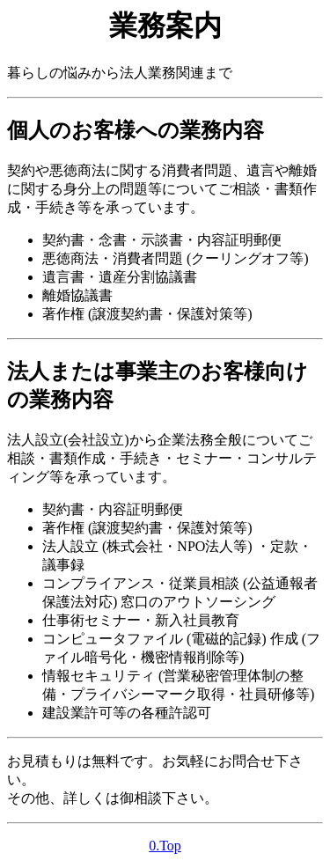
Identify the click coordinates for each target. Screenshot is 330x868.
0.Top (165, 846)
